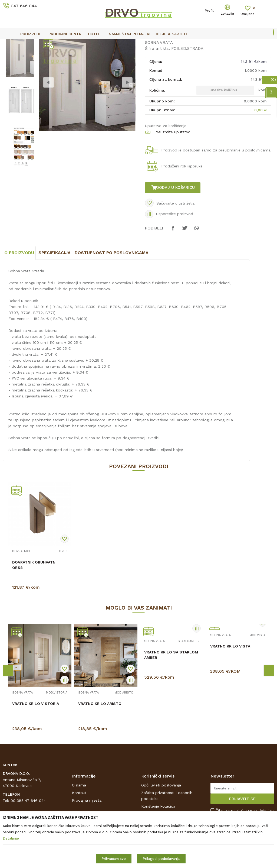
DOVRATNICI (21, 604)
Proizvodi (11, 56)
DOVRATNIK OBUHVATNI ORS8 (34, 618)
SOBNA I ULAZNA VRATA (44, 56)
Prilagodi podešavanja (161, 859)
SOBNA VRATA (81, 56)
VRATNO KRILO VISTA (230, 699)
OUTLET (138, 44)
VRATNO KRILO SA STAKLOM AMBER (171, 708)
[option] (138, 43)
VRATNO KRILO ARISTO (100, 756)
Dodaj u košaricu (177, 232)
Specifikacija (55, 305)
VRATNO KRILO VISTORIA (36, 756)
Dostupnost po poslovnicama (112, 305)
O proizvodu (19, 305)
